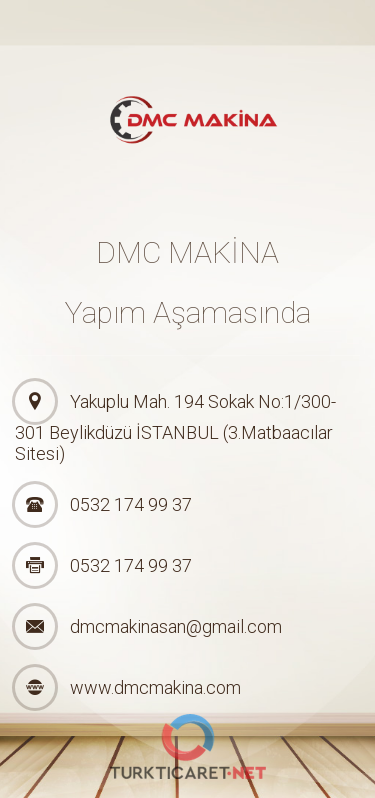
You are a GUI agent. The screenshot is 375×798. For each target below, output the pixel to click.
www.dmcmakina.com (155, 687)
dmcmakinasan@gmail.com (176, 626)
